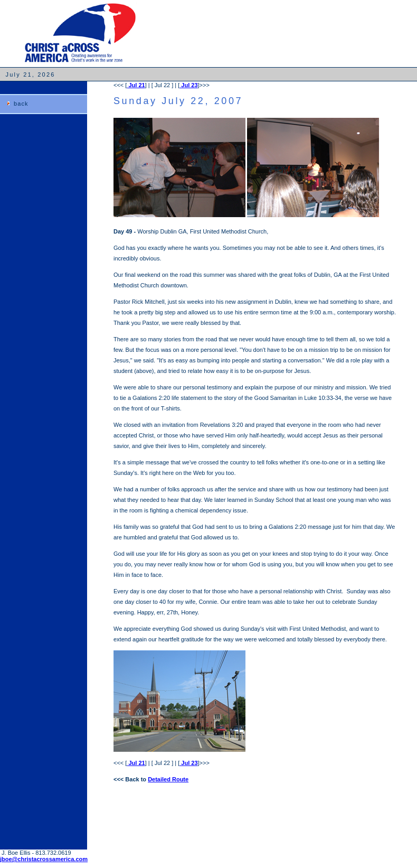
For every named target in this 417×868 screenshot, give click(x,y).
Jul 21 (136, 85)
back (21, 104)
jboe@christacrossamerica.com (44, 859)
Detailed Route (168, 779)
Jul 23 (188, 85)
